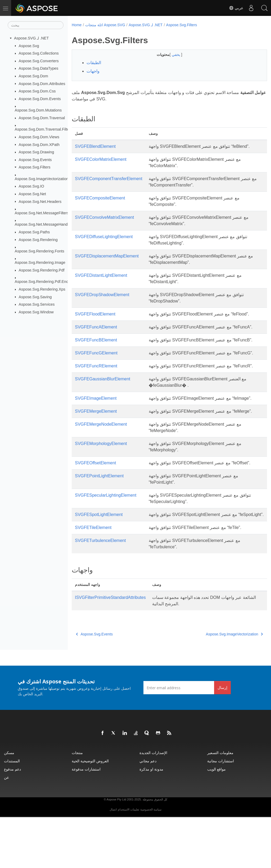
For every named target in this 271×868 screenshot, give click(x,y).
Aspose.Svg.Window (36, 312)
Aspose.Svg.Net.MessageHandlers (44, 224)
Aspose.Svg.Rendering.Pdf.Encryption (47, 282)
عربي (236, 8)
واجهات (93, 71)
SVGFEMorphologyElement (101, 482)
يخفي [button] (170, 55)
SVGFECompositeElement (100, 198)
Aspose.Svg (29, 46)
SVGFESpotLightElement (99, 559)
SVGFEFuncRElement (96, 385)
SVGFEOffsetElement (95, 501)
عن (6, 828)
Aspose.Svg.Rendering (38, 239)
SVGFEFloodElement (95, 314)
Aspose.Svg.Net (32, 194)
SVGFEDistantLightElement (101, 275)
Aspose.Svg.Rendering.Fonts (40, 251)
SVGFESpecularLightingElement (106, 540)
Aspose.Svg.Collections (39, 53)
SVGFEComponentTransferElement (109, 179)
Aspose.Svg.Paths (34, 232)
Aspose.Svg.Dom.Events (40, 99)
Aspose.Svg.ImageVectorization (42, 179)
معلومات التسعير (220, 804)
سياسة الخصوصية (151, 860)
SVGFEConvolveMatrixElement (104, 217)
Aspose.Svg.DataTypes (39, 68)
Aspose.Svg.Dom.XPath (39, 144)
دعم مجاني (148, 812)
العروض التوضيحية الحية (90, 812)
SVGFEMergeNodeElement (101, 462)
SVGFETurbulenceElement (100, 591)
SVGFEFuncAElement (96, 327)
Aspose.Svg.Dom (33, 76)
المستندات (12, 812)
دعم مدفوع (12, 820)
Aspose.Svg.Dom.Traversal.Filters (44, 129)
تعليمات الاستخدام (128, 860)
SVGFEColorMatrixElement (101, 159)
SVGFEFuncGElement (96, 366)
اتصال (113, 860)
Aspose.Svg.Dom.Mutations (38, 110)
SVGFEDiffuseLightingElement (104, 237)
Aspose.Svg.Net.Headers (40, 201)
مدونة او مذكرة (151, 820)
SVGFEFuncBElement (96, 346)
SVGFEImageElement (96, 424)
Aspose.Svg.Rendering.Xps (42, 289)
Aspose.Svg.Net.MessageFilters (42, 213)
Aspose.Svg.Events (35, 160)
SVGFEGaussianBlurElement (103, 404)
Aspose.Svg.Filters (35, 167)
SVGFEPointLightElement (99, 520)
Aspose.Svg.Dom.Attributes (42, 83)
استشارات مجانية (221, 812)
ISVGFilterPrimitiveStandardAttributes (110, 648)
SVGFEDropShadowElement (102, 295)
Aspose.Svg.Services (37, 304)
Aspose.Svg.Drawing (37, 152)
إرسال (222, 738)
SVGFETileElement (93, 578)
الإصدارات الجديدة (153, 804)
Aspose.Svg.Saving (35, 297)
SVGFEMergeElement (96, 443)
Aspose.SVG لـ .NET (31, 38)
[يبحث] (36, 25)
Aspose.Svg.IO (31, 186)
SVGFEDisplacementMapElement (107, 256)
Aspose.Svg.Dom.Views (39, 137)
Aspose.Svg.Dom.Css (37, 91)
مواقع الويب (216, 820)
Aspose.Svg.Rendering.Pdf (42, 270)
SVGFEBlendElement (95, 146)
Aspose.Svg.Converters (39, 61)
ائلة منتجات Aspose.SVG (105, 25)
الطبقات (94, 63)
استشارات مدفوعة (86, 820)
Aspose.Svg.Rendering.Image (40, 262)
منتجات (77, 804)
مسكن (9, 804)
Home (77, 25)
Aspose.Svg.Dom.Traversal (42, 118)
